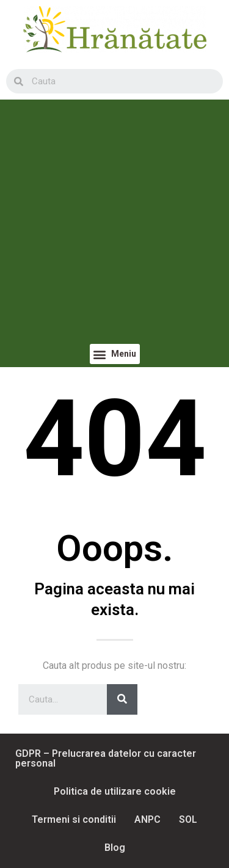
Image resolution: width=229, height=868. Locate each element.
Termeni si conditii (74, 819)
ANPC (147, 819)
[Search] (122, 699)
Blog (115, 848)
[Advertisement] (114, 223)
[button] (115, 354)
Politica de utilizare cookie (115, 791)
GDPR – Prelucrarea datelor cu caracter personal (106, 758)
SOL (188, 819)
